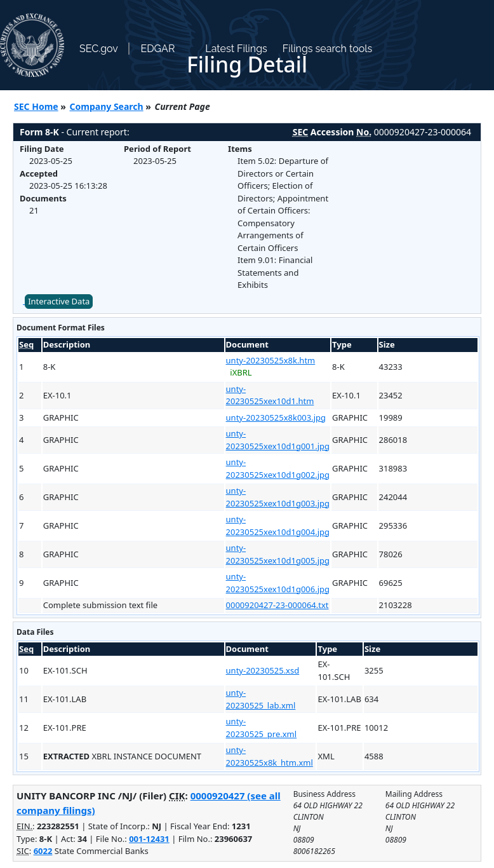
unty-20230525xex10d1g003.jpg (278, 497)
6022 (43, 851)
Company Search (107, 106)
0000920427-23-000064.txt (277, 605)
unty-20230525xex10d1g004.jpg (278, 526)
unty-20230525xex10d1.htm (270, 395)
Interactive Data (59, 301)
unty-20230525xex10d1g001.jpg (278, 440)
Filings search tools (328, 49)
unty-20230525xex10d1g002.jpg (278, 468)
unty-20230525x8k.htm (271, 360)
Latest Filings (236, 49)
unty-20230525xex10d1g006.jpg (278, 583)
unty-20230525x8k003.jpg (276, 417)
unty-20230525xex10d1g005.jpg (278, 554)
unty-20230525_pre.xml (262, 728)
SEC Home (36, 106)
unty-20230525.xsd (263, 670)
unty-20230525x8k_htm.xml (270, 756)
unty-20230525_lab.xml (261, 699)
